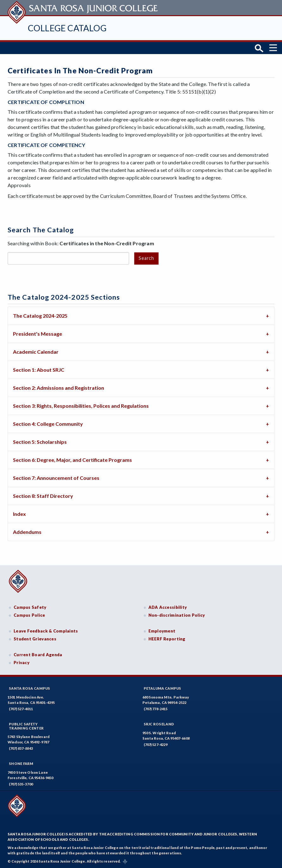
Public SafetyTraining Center (26, 725)
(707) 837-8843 (21, 748)
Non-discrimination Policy (177, 614)
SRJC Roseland (159, 723)
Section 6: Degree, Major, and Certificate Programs (72, 459)
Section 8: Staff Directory (43, 495)
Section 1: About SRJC (39, 369)
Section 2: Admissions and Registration (59, 387)
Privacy (22, 662)
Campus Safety (30, 607)
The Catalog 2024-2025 (40, 315)
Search (146, 257)
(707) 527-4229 (156, 744)
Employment (162, 630)
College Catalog (67, 28)
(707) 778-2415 (156, 708)
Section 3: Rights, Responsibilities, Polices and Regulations (81, 405)
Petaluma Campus (163, 688)
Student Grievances (35, 639)
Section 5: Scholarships (40, 441)
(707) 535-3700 (21, 784)
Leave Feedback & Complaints (46, 630)
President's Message (38, 333)
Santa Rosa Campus (30, 688)
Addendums (27, 531)
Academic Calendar (36, 351)
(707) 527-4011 (21, 708)
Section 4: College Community (48, 423)
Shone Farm (21, 763)
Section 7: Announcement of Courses (56, 477)
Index (19, 513)
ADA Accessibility (168, 607)
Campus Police (29, 614)
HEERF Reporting (167, 639)
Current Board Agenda (38, 654)
